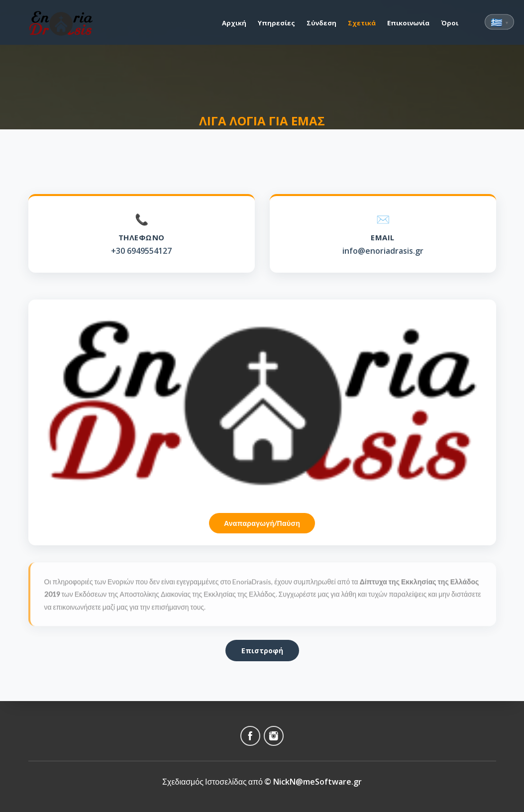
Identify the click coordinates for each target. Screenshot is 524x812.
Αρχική (234, 23)
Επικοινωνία (408, 23)
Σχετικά (362, 23)
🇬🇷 (499, 22)
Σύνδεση (321, 23)
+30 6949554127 (141, 251)
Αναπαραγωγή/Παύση (262, 523)
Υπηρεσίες (276, 23)
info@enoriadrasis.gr (383, 251)
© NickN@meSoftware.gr (313, 782)
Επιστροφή (262, 651)
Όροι (450, 23)
